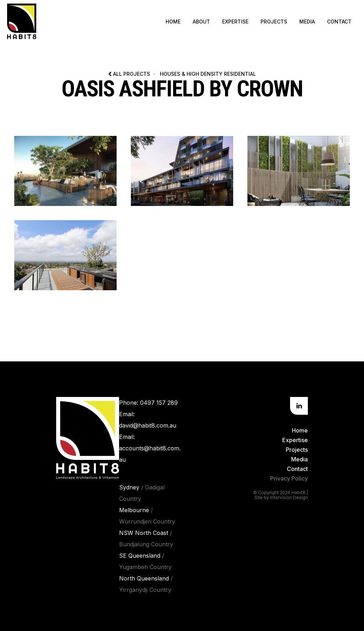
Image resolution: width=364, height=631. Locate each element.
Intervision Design (289, 497)
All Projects (129, 74)
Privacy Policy (289, 478)
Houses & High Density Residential (208, 74)
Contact (339, 22)
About (201, 22)
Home (173, 22)
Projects (274, 22)
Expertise (235, 22)
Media (307, 22)
